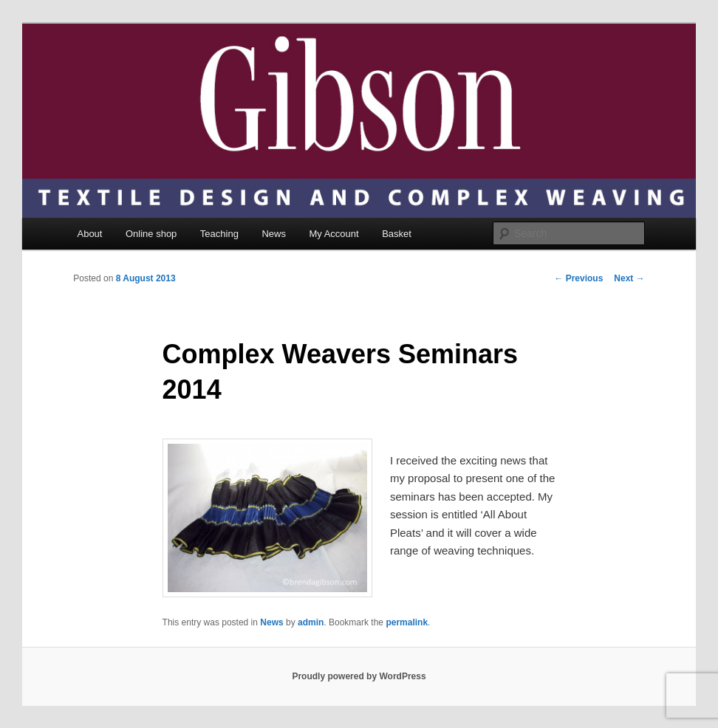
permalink (407, 622)
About (89, 234)
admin (311, 622)
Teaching (219, 234)
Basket (397, 234)
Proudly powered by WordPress (359, 676)
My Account (334, 234)
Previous (578, 278)
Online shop (151, 234)
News (274, 234)
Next (629, 278)
